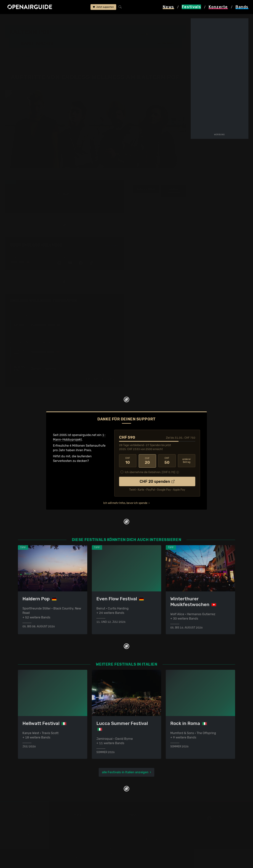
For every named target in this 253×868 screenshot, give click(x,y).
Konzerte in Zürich (86, 815)
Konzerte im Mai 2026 (89, 829)
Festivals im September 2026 (39, 843)
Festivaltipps (27, 811)
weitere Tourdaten (173, 181)
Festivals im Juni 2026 (34, 834)
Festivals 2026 (28, 825)
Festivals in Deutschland (35, 820)
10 (128, 451)
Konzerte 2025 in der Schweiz (95, 838)
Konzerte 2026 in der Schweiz (95, 843)
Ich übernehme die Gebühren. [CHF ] (150, 462)
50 (167, 451)
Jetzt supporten (103, 7)
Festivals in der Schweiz (35, 815)
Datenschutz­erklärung (145, 825)
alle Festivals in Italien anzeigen (125, 762)
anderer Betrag (187, 451)
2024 (66, 184)
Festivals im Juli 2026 (34, 838)
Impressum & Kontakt (144, 829)
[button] (167, 43)
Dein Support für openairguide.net (153, 815)
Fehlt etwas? (112, 291)
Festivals (29, 19)
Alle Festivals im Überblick (36, 847)
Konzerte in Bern (85, 820)
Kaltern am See (136, 34)
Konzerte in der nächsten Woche (96, 825)
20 (147, 451)
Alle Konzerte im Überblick (92, 847)
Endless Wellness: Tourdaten (43, 290)
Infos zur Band (146, 179)
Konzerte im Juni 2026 (90, 834)
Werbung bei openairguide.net (151, 820)
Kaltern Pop (60, 19)
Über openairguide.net (145, 811)
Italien (44, 19)
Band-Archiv (81, 19)
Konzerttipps (82, 811)
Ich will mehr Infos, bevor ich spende (125, 493)
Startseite (12, 19)
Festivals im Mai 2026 (33, 829)
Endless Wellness (106, 19)
